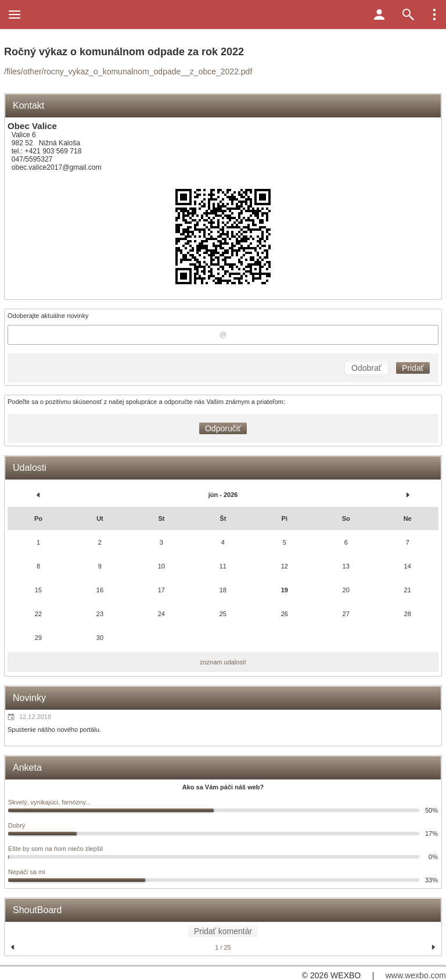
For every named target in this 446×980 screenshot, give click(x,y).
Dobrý (17, 825)
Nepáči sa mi (27, 872)
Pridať (413, 368)
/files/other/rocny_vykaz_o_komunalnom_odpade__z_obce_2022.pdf (128, 71)
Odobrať (366, 368)
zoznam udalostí (223, 662)
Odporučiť (223, 428)
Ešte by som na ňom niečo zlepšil (55, 849)
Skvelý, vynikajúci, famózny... (49, 802)
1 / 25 (223, 947)
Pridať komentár (223, 931)
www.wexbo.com (416, 975)
